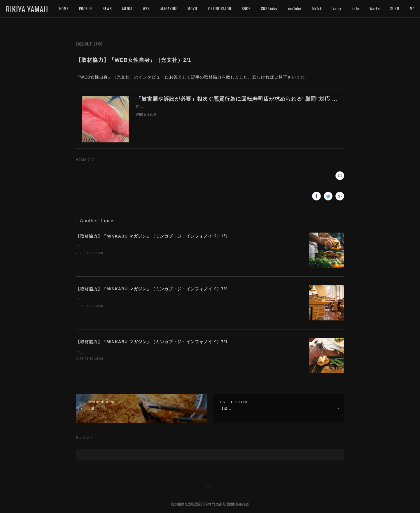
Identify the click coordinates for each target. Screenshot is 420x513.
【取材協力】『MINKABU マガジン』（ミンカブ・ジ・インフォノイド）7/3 (152, 236)
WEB (146, 9)
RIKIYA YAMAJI (27, 9)
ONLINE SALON (220, 9)
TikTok (317, 9)
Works (375, 9)
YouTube (294, 9)
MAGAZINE (169, 9)
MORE (395, 9)
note (355, 9)
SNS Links (269, 9)
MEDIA (127, 9)
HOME (64, 9)
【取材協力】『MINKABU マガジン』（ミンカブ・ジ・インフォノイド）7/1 (152, 342)
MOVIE (193, 9)
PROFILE (86, 9)
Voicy (337, 9)
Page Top (210, 488)
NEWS (107, 9)
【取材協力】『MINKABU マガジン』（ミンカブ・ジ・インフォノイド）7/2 (152, 289)
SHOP (246, 9)
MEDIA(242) (85, 160)
